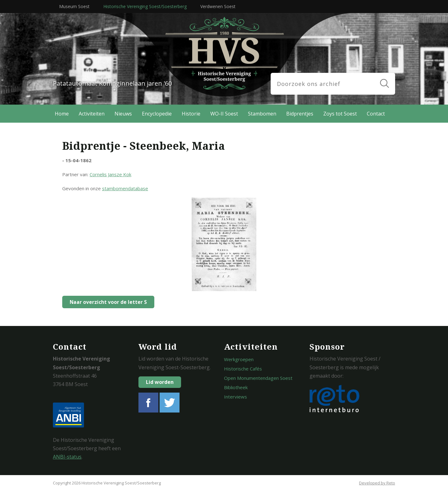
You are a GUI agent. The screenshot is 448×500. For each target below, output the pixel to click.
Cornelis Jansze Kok (110, 174)
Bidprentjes (300, 114)
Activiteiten (92, 114)
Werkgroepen (239, 359)
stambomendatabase (125, 188)
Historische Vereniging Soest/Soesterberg (145, 6)
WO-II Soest (224, 114)
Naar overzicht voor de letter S (107, 302)
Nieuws (123, 114)
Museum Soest (74, 6)
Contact (376, 114)
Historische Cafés (243, 369)
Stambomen (262, 114)
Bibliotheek (236, 387)
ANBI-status (67, 457)
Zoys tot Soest (340, 114)
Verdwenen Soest (218, 6)
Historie (191, 114)
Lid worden (160, 382)
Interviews (236, 397)
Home (62, 114)
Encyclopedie (157, 114)
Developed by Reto (377, 483)
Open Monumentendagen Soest (258, 378)
